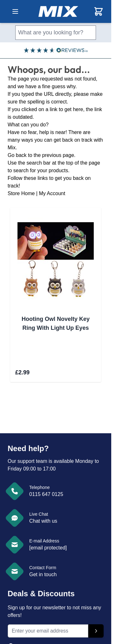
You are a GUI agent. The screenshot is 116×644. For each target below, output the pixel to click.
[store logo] (58, 11)
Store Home (21, 193)
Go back (17, 155)
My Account (52, 193)
